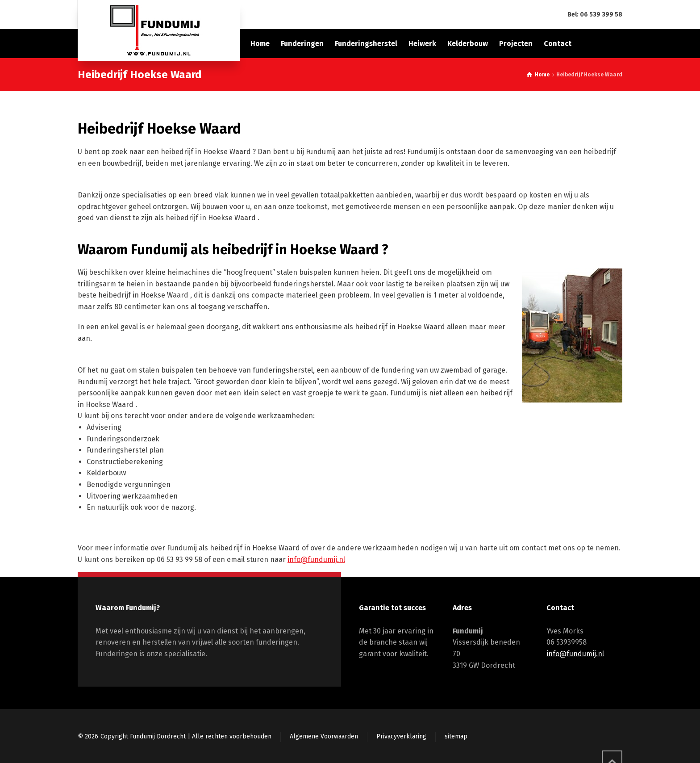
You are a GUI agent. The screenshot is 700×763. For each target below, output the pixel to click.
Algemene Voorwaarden (324, 736)
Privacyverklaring (401, 736)
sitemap (456, 736)
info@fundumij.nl (316, 560)
